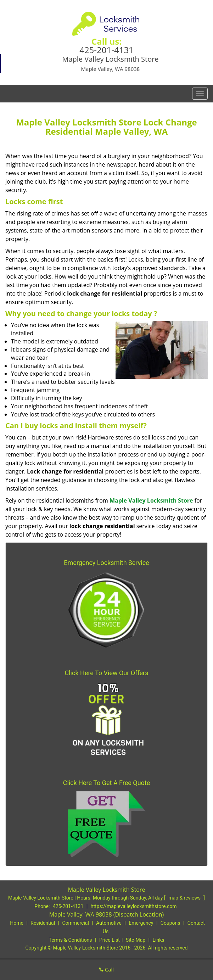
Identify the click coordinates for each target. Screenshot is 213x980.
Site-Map (136, 940)
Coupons (170, 923)
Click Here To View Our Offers (107, 673)
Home (17, 923)
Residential (43, 923)
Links (158, 940)
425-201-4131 (106, 50)
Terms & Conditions (71, 940)
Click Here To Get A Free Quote (107, 783)
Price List (110, 940)
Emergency (141, 923)
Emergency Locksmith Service (106, 563)
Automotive (109, 923)
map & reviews (185, 898)
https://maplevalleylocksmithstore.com (134, 906)
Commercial (75, 923)
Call (106, 969)
